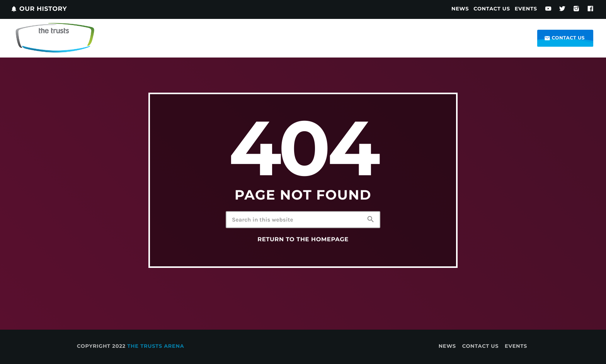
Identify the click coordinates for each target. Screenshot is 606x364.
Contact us (564, 38)
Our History (39, 9)
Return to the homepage (303, 239)
